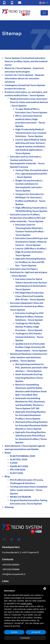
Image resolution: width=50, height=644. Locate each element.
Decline (14, 632)
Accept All (36, 632)
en (42, 3)
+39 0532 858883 (11, 565)
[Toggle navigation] (44, 13)
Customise (25, 638)
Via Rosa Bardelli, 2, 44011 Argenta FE (20, 552)
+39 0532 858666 (11, 569)
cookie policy (26, 604)
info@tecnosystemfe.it (14, 574)
